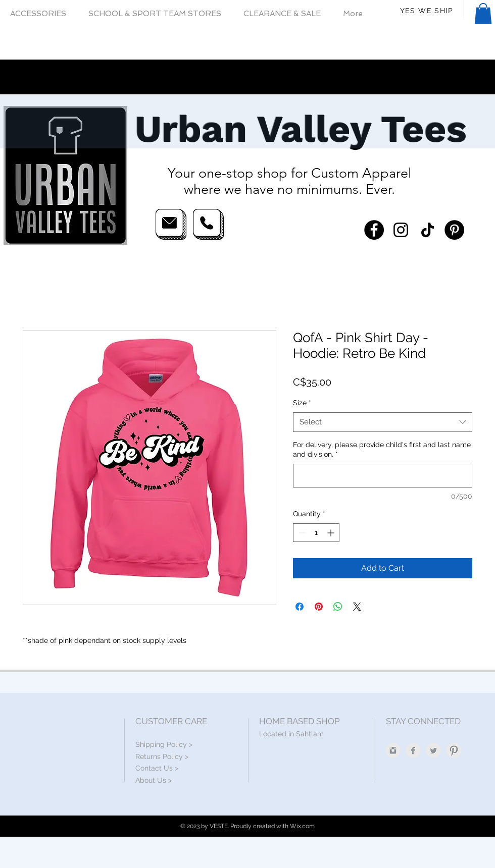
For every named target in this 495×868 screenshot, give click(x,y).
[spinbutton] (316, 533)
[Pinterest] (454, 230)
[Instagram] (401, 230)
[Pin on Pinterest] (319, 607)
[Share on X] (357, 607)
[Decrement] (301, 533)
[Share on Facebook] (300, 607)
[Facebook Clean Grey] (413, 750)
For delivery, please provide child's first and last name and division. (382, 450)
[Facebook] (374, 230)
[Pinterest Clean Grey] (454, 750)
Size (302, 403)
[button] (483, 14)
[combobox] (383, 422)
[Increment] (332, 533)
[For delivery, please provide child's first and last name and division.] (383, 476)
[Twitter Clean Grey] (433, 750)
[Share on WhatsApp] (338, 607)
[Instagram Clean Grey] (393, 750)
